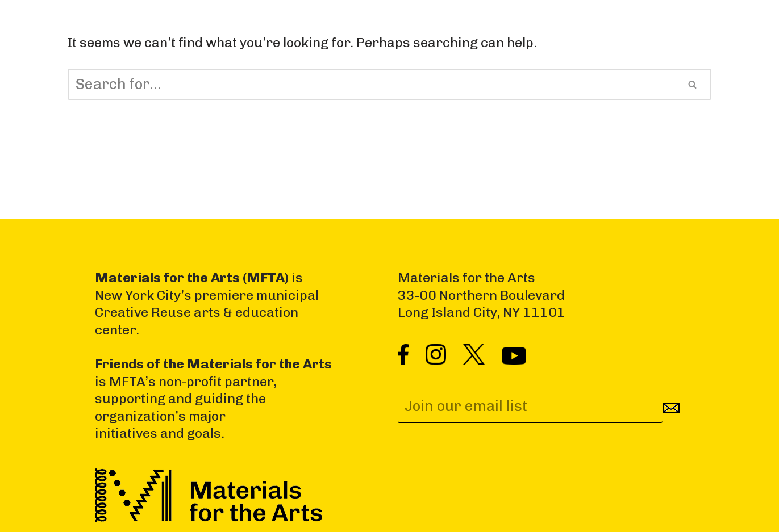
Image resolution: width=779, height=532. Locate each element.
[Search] (371, 84)
